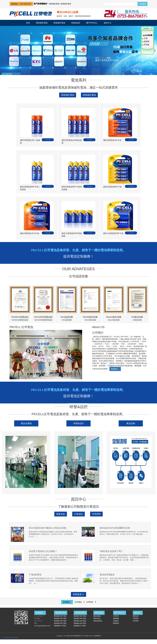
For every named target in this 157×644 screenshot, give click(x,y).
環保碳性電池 (66, 4)
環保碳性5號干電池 (80, 616)
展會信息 (61, 514)
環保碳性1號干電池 (80, 621)
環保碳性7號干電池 (80, 618)
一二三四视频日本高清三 (9, 638)
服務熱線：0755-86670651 (21, 4)
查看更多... (115, 369)
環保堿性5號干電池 (60, 616)
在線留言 (116, 621)
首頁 (28, 23)
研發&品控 (76, 23)
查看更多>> (78, 594)
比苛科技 (90, 602)
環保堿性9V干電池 (60, 626)
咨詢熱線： (40, 613)
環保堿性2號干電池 (60, 623)
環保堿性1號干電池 (60, 621)
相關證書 (116, 618)
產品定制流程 (98, 621)
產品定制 (131, 423)
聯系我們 (116, 623)
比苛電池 (78, 602)
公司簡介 (116, 616)
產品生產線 (26, 423)
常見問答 (96, 514)
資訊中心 (108, 23)
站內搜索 (142, 4)
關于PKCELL (92, 23)
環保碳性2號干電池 (80, 623)
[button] (3, 50)
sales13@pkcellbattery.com (42, 626)
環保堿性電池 (54, 4)
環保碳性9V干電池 (80, 626)
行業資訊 (78, 514)
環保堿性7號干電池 (60, 618)
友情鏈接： (67, 602)
